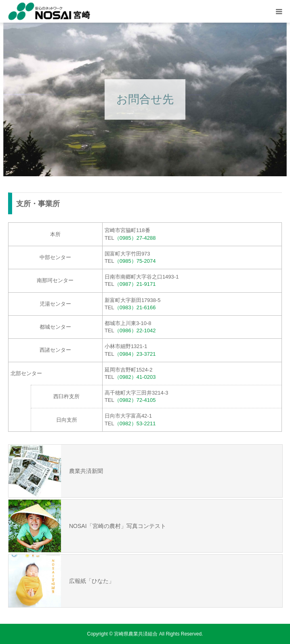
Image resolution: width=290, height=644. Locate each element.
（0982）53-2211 (135, 423)
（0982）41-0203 (135, 377)
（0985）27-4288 (135, 238)
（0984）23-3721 (135, 354)
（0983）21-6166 (135, 307)
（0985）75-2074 (135, 261)
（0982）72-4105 (135, 400)
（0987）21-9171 (135, 284)
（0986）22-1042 (135, 330)
